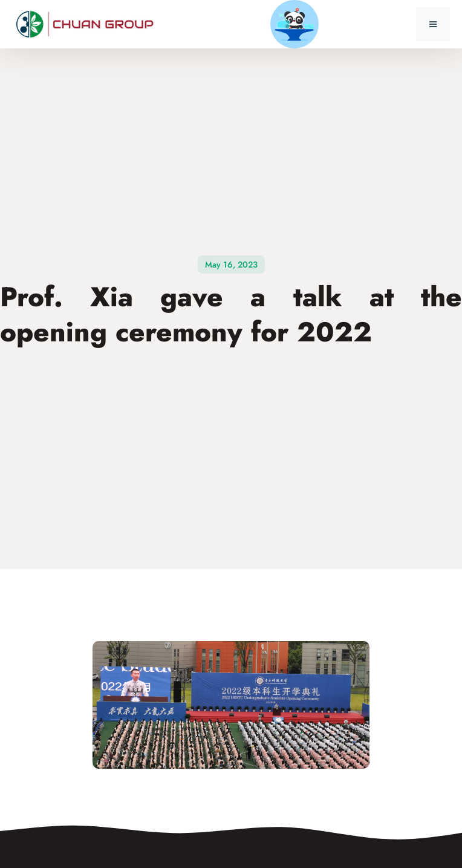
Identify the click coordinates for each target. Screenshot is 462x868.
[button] (433, 24)
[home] (88, 25)
